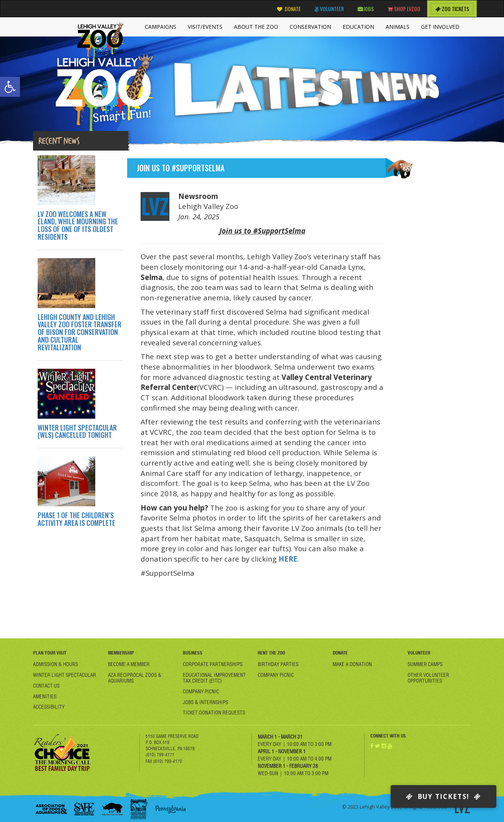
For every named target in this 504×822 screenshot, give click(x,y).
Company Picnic (201, 691)
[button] (10, 87)
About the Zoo (256, 27)
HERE (288, 559)
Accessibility (49, 707)
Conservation (310, 27)
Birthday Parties (278, 664)
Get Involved (440, 27)
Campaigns (161, 27)
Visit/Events (205, 27)
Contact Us (46, 686)
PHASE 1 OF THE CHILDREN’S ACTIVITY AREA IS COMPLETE (76, 519)
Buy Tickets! (443, 796)
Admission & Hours (56, 664)
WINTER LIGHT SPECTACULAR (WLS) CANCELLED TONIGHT (77, 431)
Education (358, 27)
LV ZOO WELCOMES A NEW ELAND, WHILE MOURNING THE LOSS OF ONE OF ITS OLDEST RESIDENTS (78, 225)
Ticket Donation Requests (214, 713)
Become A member (129, 664)
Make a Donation (352, 664)
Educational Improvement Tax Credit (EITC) (214, 678)
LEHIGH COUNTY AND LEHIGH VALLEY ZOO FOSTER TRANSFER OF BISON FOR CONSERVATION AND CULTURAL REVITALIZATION (80, 332)
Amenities (45, 696)
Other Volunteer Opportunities (428, 678)
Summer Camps (425, 664)
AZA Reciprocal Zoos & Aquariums (135, 678)
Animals (398, 27)
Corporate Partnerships (213, 664)
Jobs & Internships (206, 702)
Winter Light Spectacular (65, 675)
